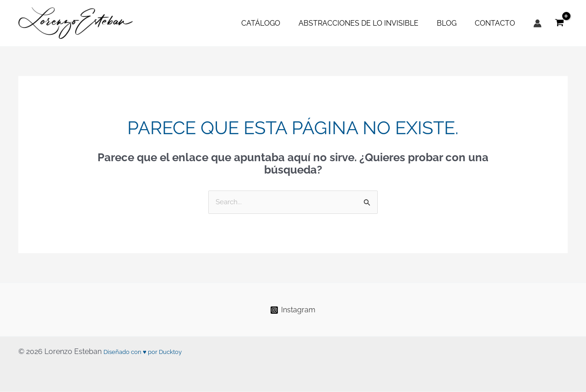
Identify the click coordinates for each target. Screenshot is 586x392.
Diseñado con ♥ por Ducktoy (152, 352)
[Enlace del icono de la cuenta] (537, 23)
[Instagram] (293, 310)
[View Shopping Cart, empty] (559, 23)
